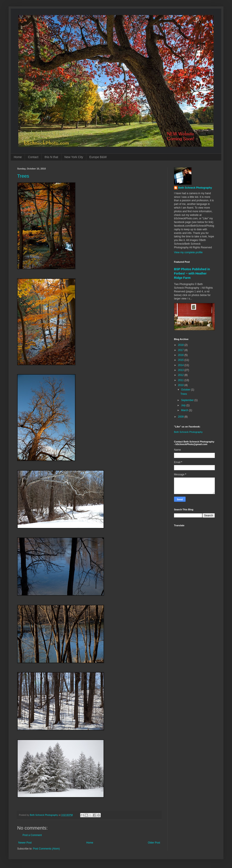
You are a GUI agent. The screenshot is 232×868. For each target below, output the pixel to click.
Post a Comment (32, 835)
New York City (74, 157)
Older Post (154, 843)
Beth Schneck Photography (195, 188)
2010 (181, 385)
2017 (181, 350)
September (188, 400)
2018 (181, 345)
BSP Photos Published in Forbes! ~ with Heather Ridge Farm (192, 273)
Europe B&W (98, 157)
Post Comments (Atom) (46, 849)
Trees (23, 176)
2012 (181, 375)
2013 (181, 370)
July (184, 405)
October (186, 390)
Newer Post (25, 843)
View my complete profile (188, 252)
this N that (51, 157)
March (185, 410)
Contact (33, 157)
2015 (181, 360)
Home (18, 157)
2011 (181, 380)
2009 (181, 417)
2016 (181, 355)
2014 (181, 365)
